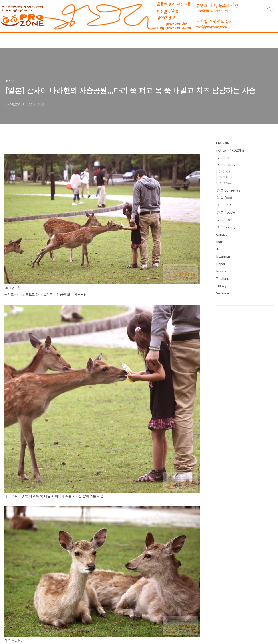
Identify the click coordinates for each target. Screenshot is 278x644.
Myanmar (223, 256)
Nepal (221, 264)
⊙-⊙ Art (224, 171)
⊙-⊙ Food (224, 198)
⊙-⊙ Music (226, 183)
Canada (222, 234)
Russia (221, 271)
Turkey (221, 286)
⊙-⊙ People (226, 212)
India (220, 242)
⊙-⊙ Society (226, 227)
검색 (269, 9)
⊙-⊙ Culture (226, 165)
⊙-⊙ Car (223, 158)
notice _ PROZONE (230, 150)
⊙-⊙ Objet (224, 205)
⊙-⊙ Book (226, 177)
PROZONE (224, 143)
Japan (221, 249)
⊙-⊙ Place (224, 220)
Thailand (223, 278)
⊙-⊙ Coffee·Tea (228, 190)
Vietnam (223, 293)
